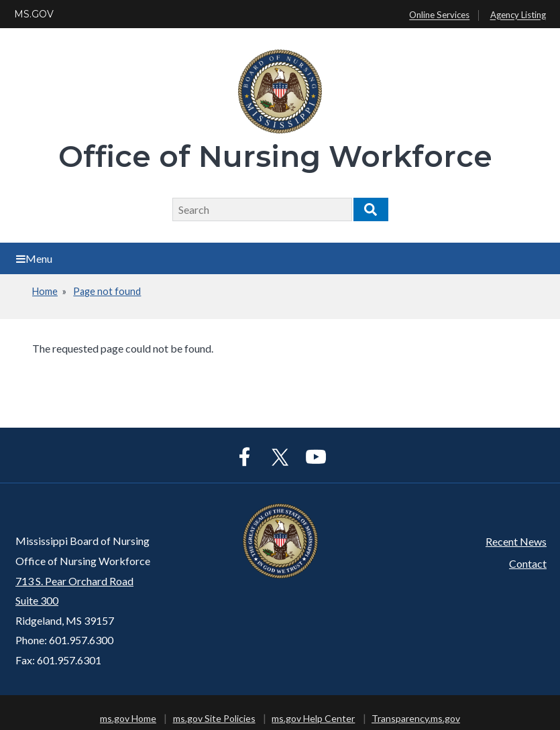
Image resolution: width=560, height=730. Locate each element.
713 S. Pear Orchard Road (74, 581)
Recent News (516, 541)
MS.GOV (34, 14)
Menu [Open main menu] (34, 258)
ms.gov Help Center (313, 718)
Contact (528, 563)
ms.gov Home (128, 718)
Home (45, 291)
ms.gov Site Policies (214, 718)
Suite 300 (37, 600)
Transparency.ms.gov (416, 718)
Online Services (439, 15)
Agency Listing (518, 15)
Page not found (107, 291)
